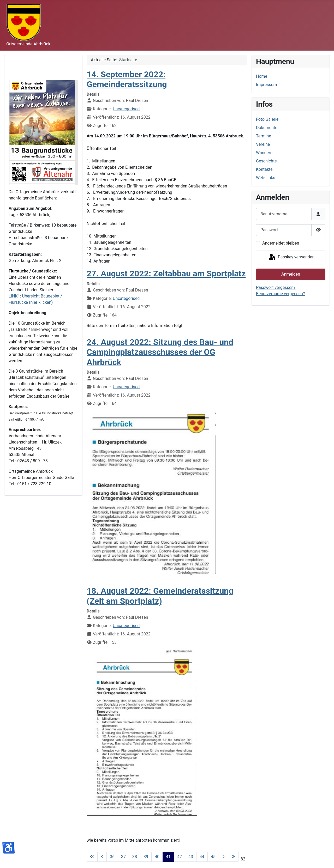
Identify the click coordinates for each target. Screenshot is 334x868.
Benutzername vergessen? (280, 294)
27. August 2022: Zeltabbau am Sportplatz (166, 274)
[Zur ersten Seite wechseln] (92, 857)
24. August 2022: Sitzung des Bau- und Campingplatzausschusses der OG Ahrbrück (160, 352)
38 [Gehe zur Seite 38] (135, 857)
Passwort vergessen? (276, 287)
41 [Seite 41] (168, 857)
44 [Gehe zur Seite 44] (202, 857)
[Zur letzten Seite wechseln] (233, 857)
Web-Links (266, 178)
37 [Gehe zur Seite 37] (123, 857)
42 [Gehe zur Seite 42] (180, 857)
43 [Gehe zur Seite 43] (191, 857)
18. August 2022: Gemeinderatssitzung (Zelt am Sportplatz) (160, 596)
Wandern (264, 153)
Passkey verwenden (291, 257)
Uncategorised (126, 109)
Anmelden (291, 274)
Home (262, 76)
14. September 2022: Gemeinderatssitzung (127, 79)
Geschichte (266, 161)
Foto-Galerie (267, 119)
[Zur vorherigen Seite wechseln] (102, 857)
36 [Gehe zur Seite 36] (112, 857)
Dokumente (267, 128)
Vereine (263, 144)
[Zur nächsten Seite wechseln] (223, 857)
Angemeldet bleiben (281, 243)
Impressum (267, 85)
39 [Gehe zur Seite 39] (146, 857)
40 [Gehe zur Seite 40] (157, 857)
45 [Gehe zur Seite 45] (213, 857)
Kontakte (264, 169)
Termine (264, 136)
